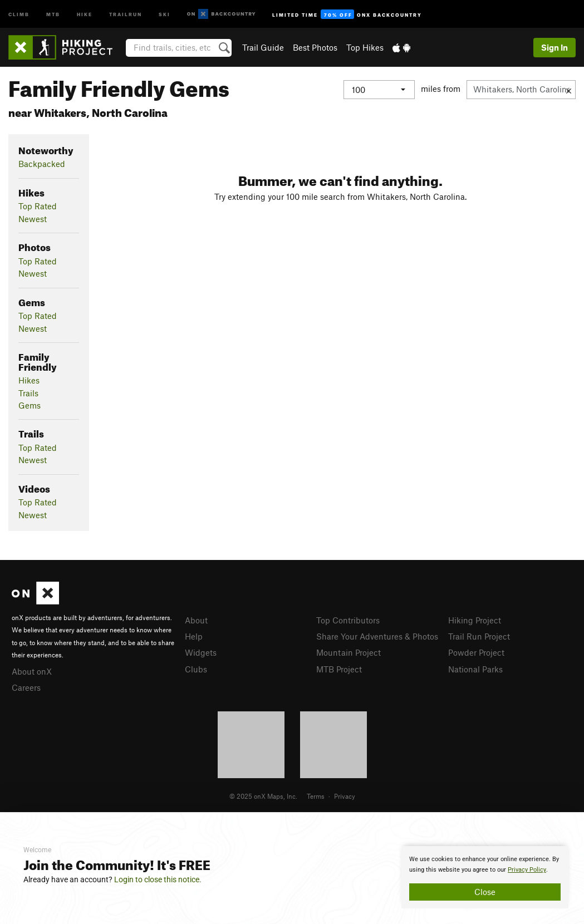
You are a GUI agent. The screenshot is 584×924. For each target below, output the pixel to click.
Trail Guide (263, 47)
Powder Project (476, 652)
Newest (33, 219)
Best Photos (315, 47)
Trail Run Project (479, 636)
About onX (32, 671)
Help (194, 636)
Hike (85, 14)
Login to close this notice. (158, 879)
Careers (26, 687)
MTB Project (339, 669)
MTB (53, 14)
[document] (485, 877)
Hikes (29, 380)
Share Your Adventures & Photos (377, 636)
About (196, 620)
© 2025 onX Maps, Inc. (263, 796)
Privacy (345, 796)
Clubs (196, 669)
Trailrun (126, 14)
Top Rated (38, 206)
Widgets (201, 652)
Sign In (554, 47)
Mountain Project (349, 652)
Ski (165, 14)
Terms (316, 796)
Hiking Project (475, 620)
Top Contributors (348, 620)
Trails (28, 393)
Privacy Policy (527, 870)
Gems (30, 405)
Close (485, 892)
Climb (19, 14)
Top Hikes (365, 47)
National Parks (475, 669)
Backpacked (42, 164)
